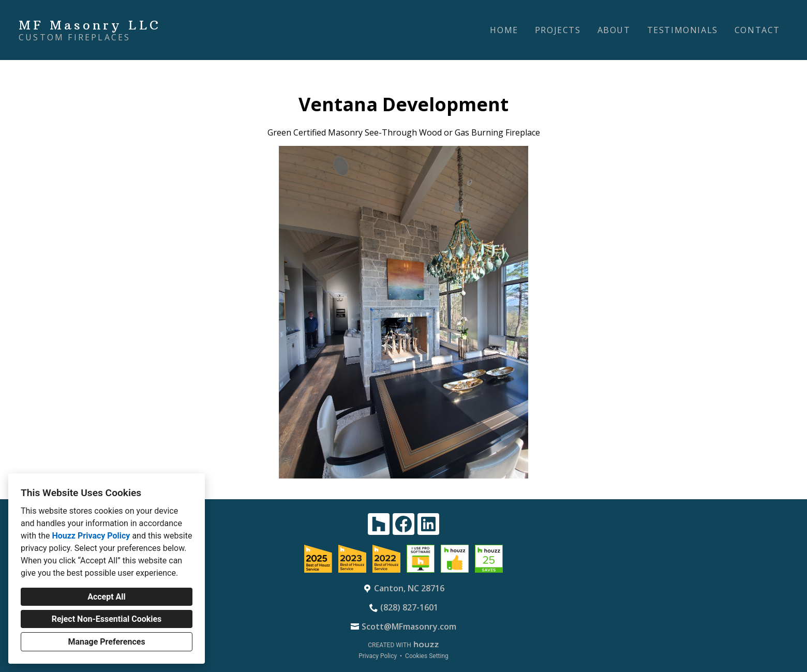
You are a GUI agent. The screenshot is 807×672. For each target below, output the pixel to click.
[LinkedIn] (428, 524)
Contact (757, 30)
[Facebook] (404, 524)
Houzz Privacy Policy (91, 536)
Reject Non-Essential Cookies (107, 619)
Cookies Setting (427, 656)
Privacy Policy (378, 656)
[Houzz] (379, 524)
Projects (558, 30)
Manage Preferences (106, 642)
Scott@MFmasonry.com (409, 626)
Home (504, 30)
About (614, 30)
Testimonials (683, 30)
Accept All (107, 597)
